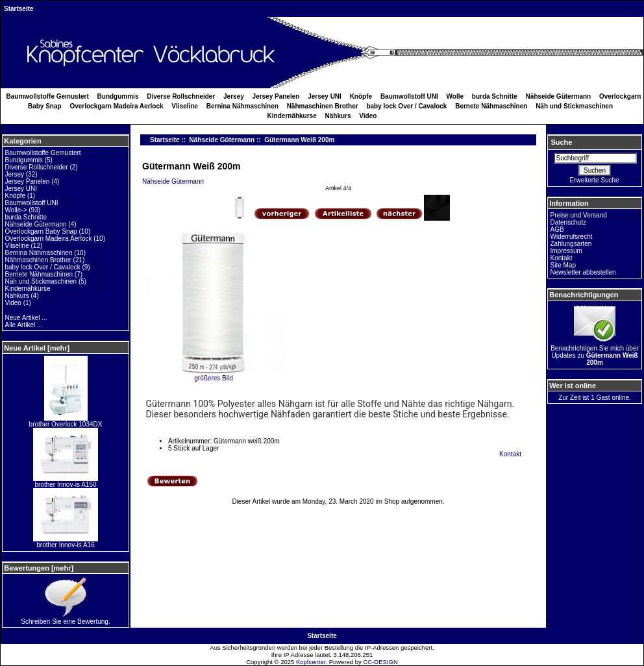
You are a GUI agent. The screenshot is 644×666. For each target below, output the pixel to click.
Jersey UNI (325, 96)
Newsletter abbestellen (583, 272)
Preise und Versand (579, 215)
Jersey (234, 96)
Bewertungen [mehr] (39, 568)
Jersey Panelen (276, 96)
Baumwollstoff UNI (409, 96)
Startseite (19, 9)
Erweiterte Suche (594, 180)
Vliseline (185, 106)
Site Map (563, 265)
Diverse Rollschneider (181, 96)
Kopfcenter (311, 662)
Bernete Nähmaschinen (491, 106)
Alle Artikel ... (24, 325)
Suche (561, 142)
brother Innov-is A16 (66, 542)
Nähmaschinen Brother (323, 106)
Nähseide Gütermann (222, 140)
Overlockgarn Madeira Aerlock (116, 106)
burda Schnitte (495, 96)
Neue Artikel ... (26, 318)
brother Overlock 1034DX (66, 421)
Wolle (455, 96)
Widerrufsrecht (572, 237)
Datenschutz (569, 222)
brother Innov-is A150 (66, 482)
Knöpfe (361, 96)
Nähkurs (338, 116)
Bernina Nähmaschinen (242, 106)
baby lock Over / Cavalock (406, 106)
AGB (557, 229)
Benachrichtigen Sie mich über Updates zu (595, 352)
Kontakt (510, 454)
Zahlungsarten (571, 244)
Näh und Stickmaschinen (574, 106)
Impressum (566, 251)
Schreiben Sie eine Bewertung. (65, 619)
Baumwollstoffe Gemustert (48, 96)
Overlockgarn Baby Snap (41, 231)
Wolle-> (16, 210)
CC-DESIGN (380, 662)
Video (368, 116)
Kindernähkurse (292, 116)
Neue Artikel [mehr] (37, 348)
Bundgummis (118, 96)
